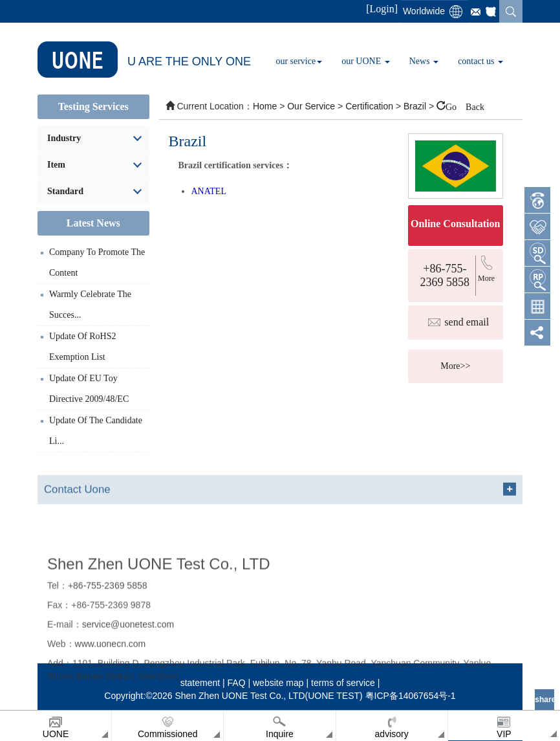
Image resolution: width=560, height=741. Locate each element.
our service (311, 106)
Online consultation (455, 224)
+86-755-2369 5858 (445, 275)
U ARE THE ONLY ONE (144, 60)
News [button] (424, 61)
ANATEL (209, 191)
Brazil (416, 106)
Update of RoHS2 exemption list (82, 347)
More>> (455, 366)
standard (65, 191)
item (56, 165)
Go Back (465, 105)
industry (64, 138)
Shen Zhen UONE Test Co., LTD (159, 614)
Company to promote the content (97, 262)
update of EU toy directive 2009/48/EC (89, 389)
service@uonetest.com (128, 676)
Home (265, 106)
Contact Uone (77, 498)
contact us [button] (480, 61)
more (486, 278)
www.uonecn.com (111, 695)
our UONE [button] (366, 61)
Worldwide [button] (424, 11)
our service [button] (299, 61)
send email (467, 322)
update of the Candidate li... (96, 431)
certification (371, 106)
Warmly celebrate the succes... (90, 304)
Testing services (93, 106)
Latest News (93, 223)
